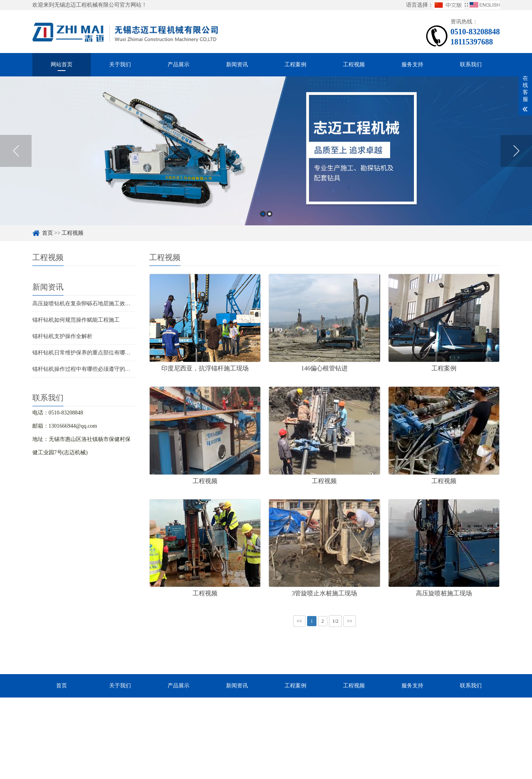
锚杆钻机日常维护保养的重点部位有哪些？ (84, 353)
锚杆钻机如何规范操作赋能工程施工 (76, 320)
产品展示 (179, 65)
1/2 (335, 621)
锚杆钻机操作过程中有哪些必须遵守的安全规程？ (92, 369)
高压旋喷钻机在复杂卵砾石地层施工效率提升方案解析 (98, 304)
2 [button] (270, 214)
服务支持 (412, 65)
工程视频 (354, 65)
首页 (48, 233)
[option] (266, 151)
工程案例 (295, 65)
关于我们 (120, 65)
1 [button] (263, 214)
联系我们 (471, 65)
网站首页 (62, 65)
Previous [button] (16, 151)
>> (350, 621)
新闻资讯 (237, 65)
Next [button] (516, 151)
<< (299, 621)
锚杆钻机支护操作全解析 (62, 336)
